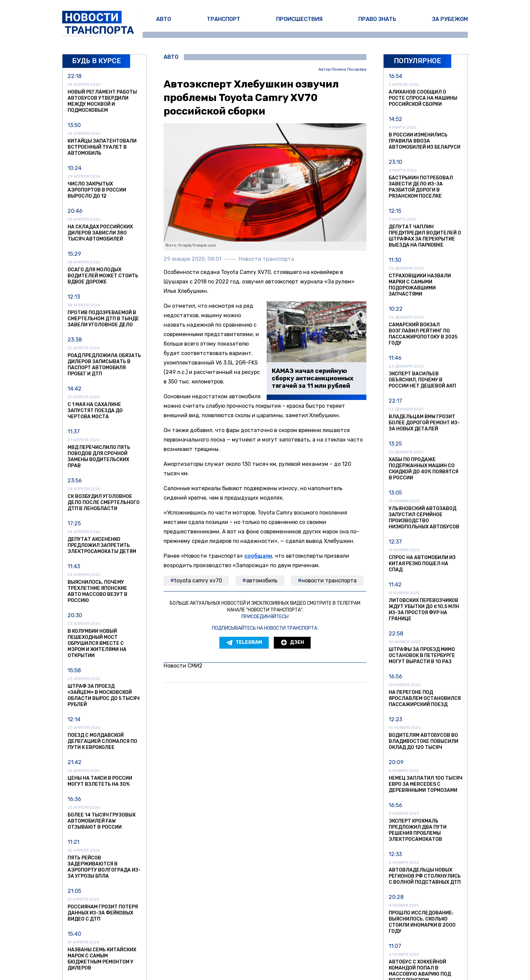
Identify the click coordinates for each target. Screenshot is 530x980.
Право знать (377, 19)
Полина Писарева (349, 69)
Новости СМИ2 (183, 666)
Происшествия (299, 19)
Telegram (244, 643)
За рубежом (450, 19)
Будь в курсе (97, 61)
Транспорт (224, 19)
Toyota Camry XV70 (198, 581)
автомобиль (262, 581)
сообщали (258, 556)
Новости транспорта (329, 581)
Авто (164, 19)
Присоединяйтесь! (265, 617)
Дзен (292, 643)
